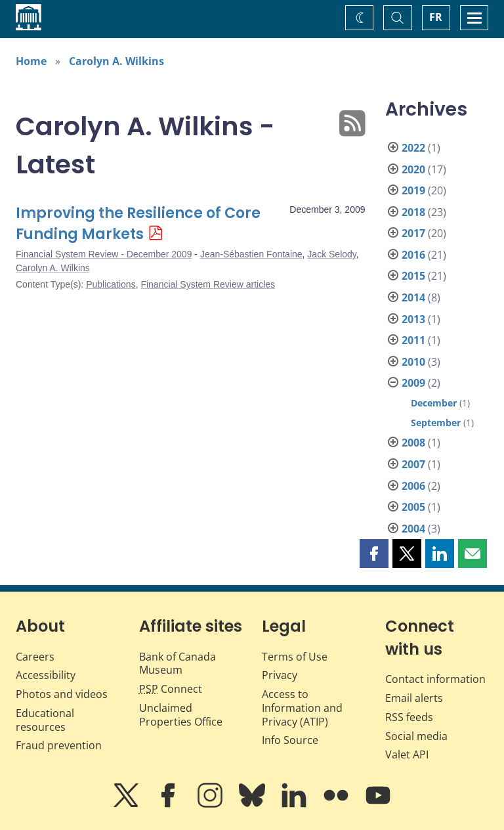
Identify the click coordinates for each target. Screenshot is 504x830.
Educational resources (45, 720)
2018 (413, 212)
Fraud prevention (59, 745)
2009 (413, 383)
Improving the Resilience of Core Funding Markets (138, 224)
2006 (413, 486)
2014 (413, 297)
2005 (413, 507)
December (434, 403)
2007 (413, 464)
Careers (35, 657)
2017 (413, 233)
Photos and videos (62, 694)
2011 (413, 340)
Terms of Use (295, 657)
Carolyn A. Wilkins (116, 61)
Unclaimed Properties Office (181, 715)
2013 (413, 319)
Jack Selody (331, 254)
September (436, 423)
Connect (171, 689)
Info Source (290, 740)
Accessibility (46, 675)
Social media (416, 736)
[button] (374, 554)
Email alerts (414, 698)
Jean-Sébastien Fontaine (251, 254)
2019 (413, 190)
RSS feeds (409, 717)
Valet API (407, 754)
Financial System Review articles (208, 284)
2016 (413, 255)
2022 (413, 148)
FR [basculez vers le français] (436, 17)
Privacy (280, 675)
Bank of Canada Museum (178, 664)
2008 (413, 443)
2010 (413, 362)
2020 (413, 169)
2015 (413, 276)
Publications (111, 284)
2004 (413, 529)
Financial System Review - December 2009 (104, 254)
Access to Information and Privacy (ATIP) (302, 708)
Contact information (435, 679)
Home (31, 61)
